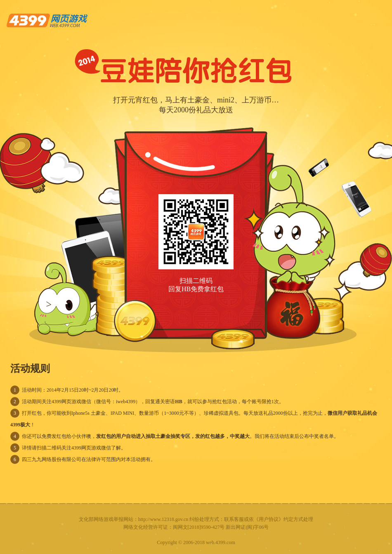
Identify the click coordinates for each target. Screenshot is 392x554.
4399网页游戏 (48, 20)
